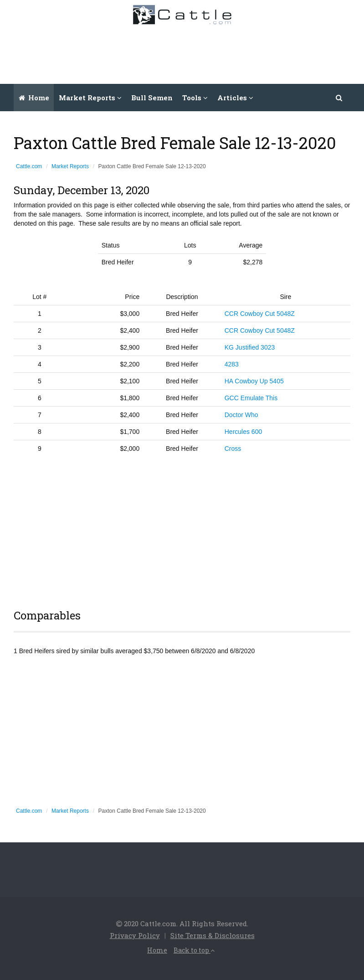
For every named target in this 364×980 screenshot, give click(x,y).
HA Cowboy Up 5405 (254, 381)
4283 (232, 364)
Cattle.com (29, 166)
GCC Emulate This (251, 398)
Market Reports (70, 166)
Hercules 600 (244, 432)
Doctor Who (241, 415)
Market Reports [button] (90, 98)
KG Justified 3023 (250, 347)
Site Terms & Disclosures (213, 935)
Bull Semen (152, 98)
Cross (233, 449)
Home (34, 98)
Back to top (194, 950)
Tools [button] (195, 98)
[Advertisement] (191, 52)
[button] (339, 98)
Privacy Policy (135, 935)
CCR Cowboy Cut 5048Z (260, 314)
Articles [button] (235, 98)
